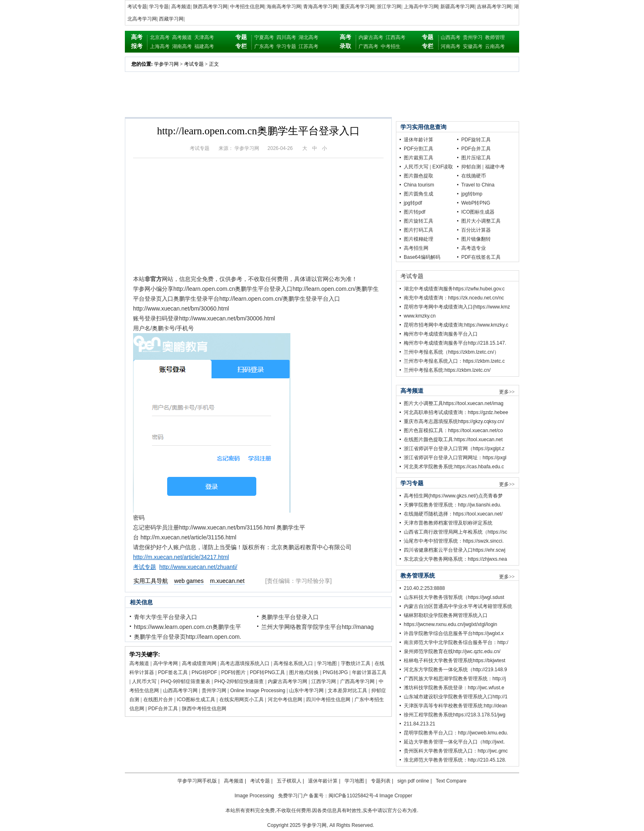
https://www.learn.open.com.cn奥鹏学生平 (187, 627)
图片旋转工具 (419, 221)
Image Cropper (396, 796)
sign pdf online (413, 781)
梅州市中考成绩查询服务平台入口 (441, 334)
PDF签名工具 (173, 672)
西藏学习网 (171, 19)
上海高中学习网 (421, 7)
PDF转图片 (233, 672)
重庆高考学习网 (357, 7)
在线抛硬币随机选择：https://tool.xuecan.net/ (453, 514)
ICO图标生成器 (478, 212)
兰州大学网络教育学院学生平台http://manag (317, 627)
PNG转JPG (335, 672)
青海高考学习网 (320, 7)
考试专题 (137, 7)
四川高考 (286, 37)
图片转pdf (415, 212)
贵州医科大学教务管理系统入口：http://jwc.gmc (456, 751)
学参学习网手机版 (197, 781)
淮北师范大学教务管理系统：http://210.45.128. (455, 760)
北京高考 (160, 37)
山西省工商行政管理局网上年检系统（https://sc (455, 532)
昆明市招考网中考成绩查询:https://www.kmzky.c (456, 325)
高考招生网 (416, 248)
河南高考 (451, 46)
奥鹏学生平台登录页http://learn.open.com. (187, 637)
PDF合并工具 (163, 709)
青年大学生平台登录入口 (166, 617)
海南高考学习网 (284, 7)
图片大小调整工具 (481, 221)
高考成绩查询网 (199, 663)
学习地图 (327, 663)
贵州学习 (473, 37)
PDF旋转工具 (476, 140)
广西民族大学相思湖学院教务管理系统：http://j (455, 679)
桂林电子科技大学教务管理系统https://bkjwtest (454, 661)
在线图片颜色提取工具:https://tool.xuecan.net (453, 440)
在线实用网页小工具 (241, 700)
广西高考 (368, 46)
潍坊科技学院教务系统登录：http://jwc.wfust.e (454, 688)
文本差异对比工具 (347, 691)
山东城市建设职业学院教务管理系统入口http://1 (456, 697)
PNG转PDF (205, 672)
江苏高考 (308, 46)
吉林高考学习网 (494, 7)
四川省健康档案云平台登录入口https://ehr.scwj (454, 550)
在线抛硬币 (474, 176)
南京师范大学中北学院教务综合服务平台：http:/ (456, 642)
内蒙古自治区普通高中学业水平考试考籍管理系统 (458, 606)
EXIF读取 (443, 167)
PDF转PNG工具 (267, 672)
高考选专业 (474, 248)
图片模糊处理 (419, 239)
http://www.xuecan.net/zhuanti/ (198, 567)
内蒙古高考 (371, 37)
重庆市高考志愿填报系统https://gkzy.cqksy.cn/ (454, 421)
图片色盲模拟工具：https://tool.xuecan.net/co (453, 430)
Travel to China (478, 185)
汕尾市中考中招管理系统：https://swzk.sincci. (454, 541)
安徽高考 (473, 46)
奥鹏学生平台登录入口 (290, 617)
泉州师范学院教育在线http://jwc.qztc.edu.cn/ (452, 651)
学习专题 (159, 7)
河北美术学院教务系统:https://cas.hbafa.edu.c (454, 467)
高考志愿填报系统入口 (245, 663)
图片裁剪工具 (419, 158)
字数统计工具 (356, 663)
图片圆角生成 (419, 194)
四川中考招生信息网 (328, 700)
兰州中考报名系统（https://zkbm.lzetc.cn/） (451, 352)
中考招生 (391, 46)
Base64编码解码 (422, 257)
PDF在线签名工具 (481, 257)
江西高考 (396, 37)
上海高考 (160, 46)
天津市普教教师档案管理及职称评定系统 (448, 523)
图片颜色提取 (419, 176)
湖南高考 (182, 46)
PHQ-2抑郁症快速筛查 (239, 681)
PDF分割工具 (419, 149)
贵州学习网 (214, 691)
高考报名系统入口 (293, 663)
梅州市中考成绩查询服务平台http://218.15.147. (455, 343)
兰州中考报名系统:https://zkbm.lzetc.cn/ (447, 370)
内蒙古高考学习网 (287, 681)
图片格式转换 (304, 672)
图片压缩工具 (476, 158)
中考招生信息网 (247, 7)
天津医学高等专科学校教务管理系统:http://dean (455, 706)
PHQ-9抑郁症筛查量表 (185, 681)
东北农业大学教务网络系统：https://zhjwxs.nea (455, 559)
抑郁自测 (471, 167)
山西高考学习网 (180, 691)
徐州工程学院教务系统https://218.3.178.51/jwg (454, 715)
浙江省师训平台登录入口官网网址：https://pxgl (455, 458)
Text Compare (451, 781)
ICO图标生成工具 (196, 700)
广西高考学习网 (357, 681)
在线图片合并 (158, 700)
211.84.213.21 (420, 724)
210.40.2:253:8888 (424, 588)
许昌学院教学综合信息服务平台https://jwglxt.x (454, 633)
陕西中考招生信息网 (204, 709)
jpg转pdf (413, 203)
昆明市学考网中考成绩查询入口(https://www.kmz (457, 307)
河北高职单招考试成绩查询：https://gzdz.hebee (456, 412)
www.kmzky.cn (420, 316)
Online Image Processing (258, 691)
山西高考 (451, 37)
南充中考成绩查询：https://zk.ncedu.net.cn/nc (454, 298)
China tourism (419, 185)
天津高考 (204, 37)
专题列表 (381, 781)
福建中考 (495, 167)
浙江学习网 (389, 7)
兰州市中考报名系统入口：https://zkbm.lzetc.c (454, 361)
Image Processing (254, 796)
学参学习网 (166, 64)
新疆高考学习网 (458, 7)
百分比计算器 (476, 230)
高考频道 (181, 7)
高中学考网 (166, 663)
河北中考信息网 (285, 700)
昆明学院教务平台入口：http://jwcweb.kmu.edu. (456, 733)
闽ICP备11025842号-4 (353, 796)
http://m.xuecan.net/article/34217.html (181, 557)
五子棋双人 (289, 781)
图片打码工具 (419, 230)
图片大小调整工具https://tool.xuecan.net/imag (454, 403)
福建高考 (204, 46)
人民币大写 (144, 681)
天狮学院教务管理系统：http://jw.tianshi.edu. (452, 505)
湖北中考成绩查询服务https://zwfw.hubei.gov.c (454, 289)
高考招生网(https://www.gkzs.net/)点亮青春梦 (453, 496)
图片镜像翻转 (476, 239)
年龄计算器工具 (369, 672)
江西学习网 (324, 681)
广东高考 (264, 46)
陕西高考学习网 (210, 7)
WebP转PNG (476, 203)
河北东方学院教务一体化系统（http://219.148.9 (455, 670)
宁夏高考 (264, 37)
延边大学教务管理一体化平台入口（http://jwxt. (454, 742)
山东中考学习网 (306, 691)
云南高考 (495, 46)
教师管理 (495, 37)
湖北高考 (308, 37)
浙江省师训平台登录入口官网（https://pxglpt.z (454, 449)
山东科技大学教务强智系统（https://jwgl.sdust (454, 597)
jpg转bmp (472, 194)
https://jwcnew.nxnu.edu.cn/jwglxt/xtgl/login (450, 624)
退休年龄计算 (419, 140)
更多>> (507, 392)
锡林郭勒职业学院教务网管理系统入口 (446, 615)
